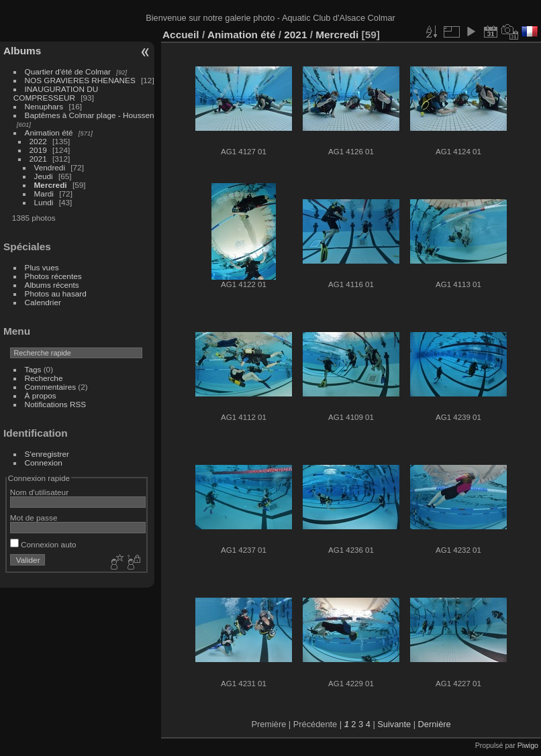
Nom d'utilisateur (39, 492)
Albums (22, 51)
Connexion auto (43, 544)
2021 (38, 159)
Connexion (44, 463)
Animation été (49, 132)
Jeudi (44, 176)
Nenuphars (44, 106)
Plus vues (42, 267)
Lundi (44, 202)
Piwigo (528, 745)
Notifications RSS (56, 404)
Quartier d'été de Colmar (68, 71)
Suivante (394, 724)
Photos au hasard (56, 293)
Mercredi (51, 185)
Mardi (44, 194)
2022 (38, 141)
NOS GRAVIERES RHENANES (80, 80)
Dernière (435, 724)
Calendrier (43, 302)
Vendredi (50, 167)
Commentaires (51, 387)
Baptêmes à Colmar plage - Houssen (90, 115)
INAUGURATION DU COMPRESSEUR (56, 93)
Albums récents (52, 285)
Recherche (44, 378)
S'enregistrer (47, 454)
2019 (38, 150)
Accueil (181, 35)
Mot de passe (34, 518)
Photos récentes (53, 276)
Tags (33, 369)
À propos (41, 395)
